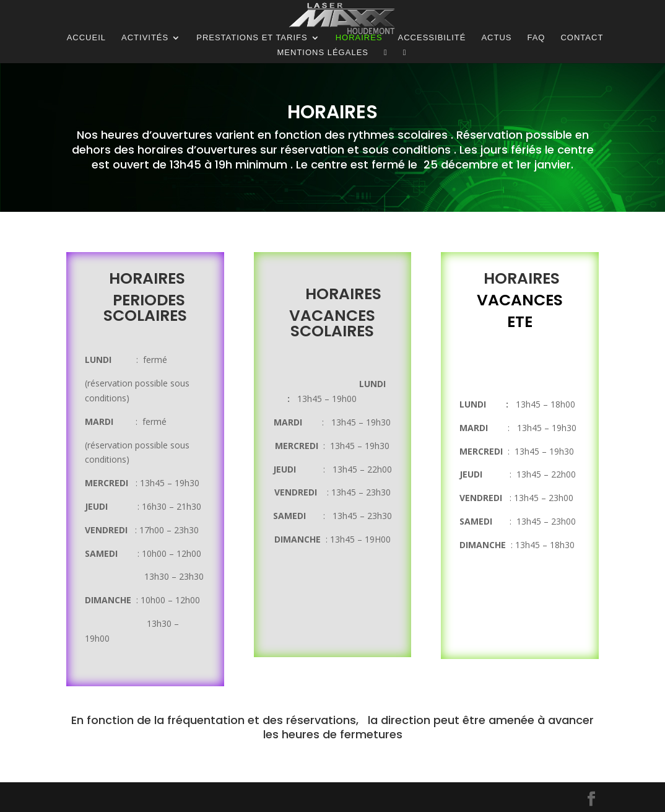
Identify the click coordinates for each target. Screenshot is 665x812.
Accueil (86, 38)
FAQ (536, 38)
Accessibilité (432, 38)
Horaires (359, 38)
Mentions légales (323, 53)
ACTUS (496, 38)
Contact (582, 38)
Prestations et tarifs (252, 38)
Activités (145, 38)
